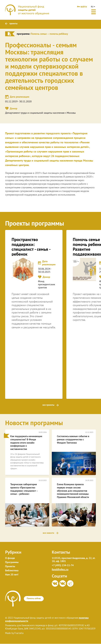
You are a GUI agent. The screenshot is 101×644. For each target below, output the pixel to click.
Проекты (10, 567)
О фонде (10, 558)
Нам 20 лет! (12, 575)
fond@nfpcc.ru (60, 570)
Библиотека (12, 571)
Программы (12, 562)
